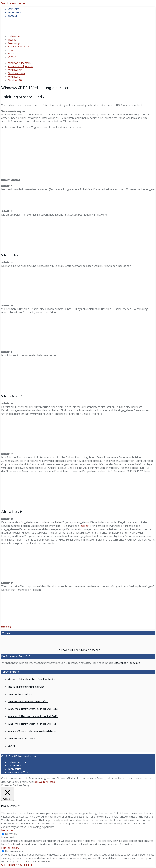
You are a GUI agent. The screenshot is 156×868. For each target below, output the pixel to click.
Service (12, 57)
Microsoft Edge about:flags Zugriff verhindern (32, 679)
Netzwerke (14, 36)
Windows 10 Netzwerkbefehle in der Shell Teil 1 (32, 724)
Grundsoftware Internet (21, 694)
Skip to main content (13, 3)
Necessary (11, 834)
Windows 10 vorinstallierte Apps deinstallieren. (32, 731)
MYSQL (12, 746)
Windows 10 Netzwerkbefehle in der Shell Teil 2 (33, 709)
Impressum (14, 12)
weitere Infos (47, 782)
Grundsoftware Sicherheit (21, 739)
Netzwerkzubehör (18, 47)
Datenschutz (15, 765)
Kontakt (12, 16)
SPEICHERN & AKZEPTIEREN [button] (18, 865)
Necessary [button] (7, 830)
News (11, 50)
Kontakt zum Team (19, 772)
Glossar (12, 53)
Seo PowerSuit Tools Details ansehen (78, 650)
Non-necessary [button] (10, 848)
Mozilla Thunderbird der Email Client (27, 687)
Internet (12, 40)
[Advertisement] (78, 154)
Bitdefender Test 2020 (127, 663)
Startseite (13, 9)
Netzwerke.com (27, 756)
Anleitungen (15, 43)
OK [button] (37, 782)
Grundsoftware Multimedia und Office (28, 702)
